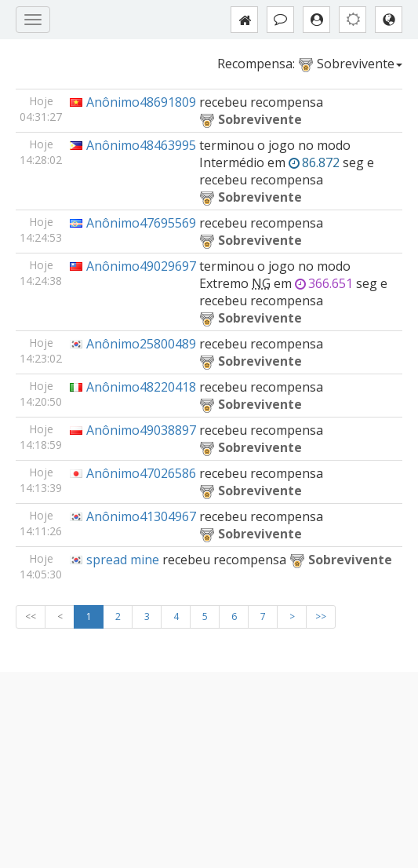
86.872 (314, 162)
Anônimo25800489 (141, 344)
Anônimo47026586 (141, 473)
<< (31, 616)
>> (321, 616)
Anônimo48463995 (141, 145)
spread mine (123, 560)
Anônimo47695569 (141, 223)
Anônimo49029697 (141, 266)
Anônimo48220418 (141, 387)
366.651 (324, 283)
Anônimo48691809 (141, 102)
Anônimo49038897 (141, 430)
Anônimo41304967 (141, 516)
